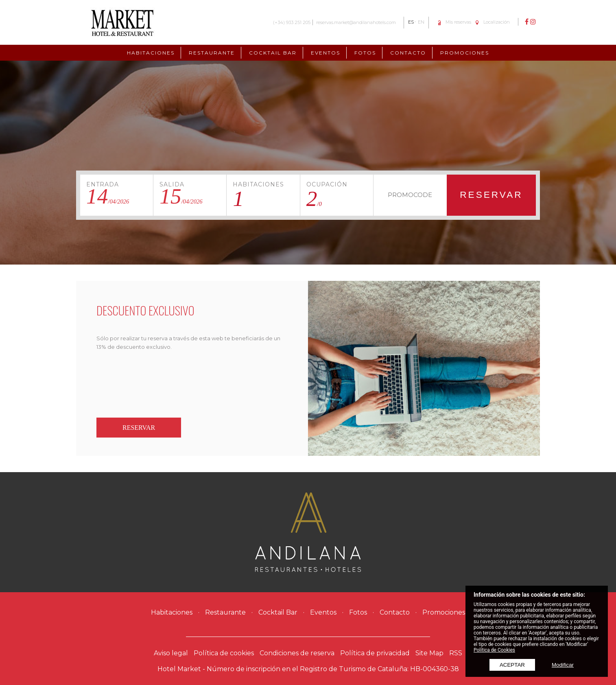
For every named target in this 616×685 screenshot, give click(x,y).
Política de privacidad (375, 653)
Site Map (429, 653)
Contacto (408, 53)
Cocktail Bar (273, 53)
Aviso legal (171, 653)
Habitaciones (151, 53)
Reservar (491, 195)
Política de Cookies (494, 650)
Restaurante (212, 53)
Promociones (465, 53)
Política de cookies (224, 653)
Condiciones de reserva (297, 653)
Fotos (365, 53)
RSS (456, 653)
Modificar (563, 665)
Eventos (325, 53)
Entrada (103, 184)
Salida (172, 184)
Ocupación (327, 184)
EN (421, 22)
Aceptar (512, 665)
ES (411, 22)
